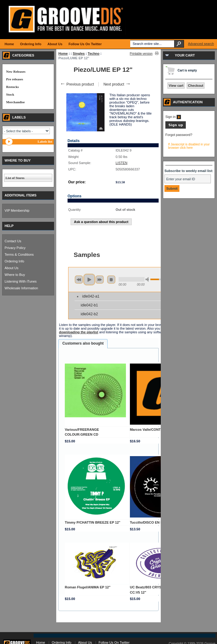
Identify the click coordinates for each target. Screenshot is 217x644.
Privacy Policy (15, 248)
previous (79, 280)
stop (111, 280)
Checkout (196, 86)
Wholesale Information (21, 288)
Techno (94, 53)
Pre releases (15, 79)
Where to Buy (15, 275)
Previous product (77, 84)
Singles (79, 53)
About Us (11, 268)
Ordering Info (14, 261)
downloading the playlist (79, 332)
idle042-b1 (89, 305)
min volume (148, 279)
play (89, 280)
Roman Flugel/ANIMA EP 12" (88, 587)
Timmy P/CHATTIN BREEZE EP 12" (93, 522)
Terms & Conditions (19, 254)
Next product (117, 84)
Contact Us (13, 241)
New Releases (16, 71)
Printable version (141, 54)
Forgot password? (179, 135)
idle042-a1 (91, 296)
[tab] (83, 344)
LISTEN (121, 163)
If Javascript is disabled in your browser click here (189, 146)
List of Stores (15, 178)
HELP (9, 226)
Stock (10, 94)
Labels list (45, 141)
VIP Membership (17, 210)
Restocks (13, 87)
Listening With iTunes (21, 281)
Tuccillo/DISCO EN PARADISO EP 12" (160, 522)
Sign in (173, 117)
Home (63, 53)
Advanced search (201, 44)
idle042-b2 (89, 314)
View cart (176, 86)
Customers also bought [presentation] (83, 343)
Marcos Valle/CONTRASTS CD (154, 430)
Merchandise (15, 102)
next (100, 280)
